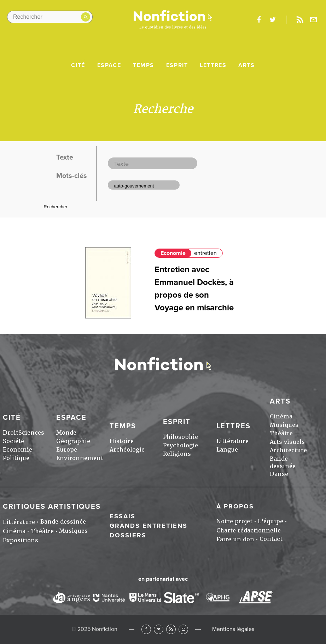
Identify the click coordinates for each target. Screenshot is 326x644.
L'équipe (270, 521)
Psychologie (181, 445)
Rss (300, 20)
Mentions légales (233, 629)
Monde (66, 433)
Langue (227, 450)
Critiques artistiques (52, 507)
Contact (271, 539)
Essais (123, 516)
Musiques (284, 425)
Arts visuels (287, 442)
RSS (171, 629)
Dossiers (128, 535)
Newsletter (314, 20)
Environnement (80, 458)
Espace (109, 65)
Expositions (21, 540)
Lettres (213, 65)
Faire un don (235, 539)
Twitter (159, 629)
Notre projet (234, 521)
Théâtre (281, 433)
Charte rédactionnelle (249, 530)
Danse (279, 474)
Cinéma (281, 416)
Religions (177, 454)
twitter (273, 20)
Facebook (146, 629)
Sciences (31, 433)
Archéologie (127, 450)
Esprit (177, 65)
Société (13, 441)
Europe (67, 450)
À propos (235, 506)
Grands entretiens (149, 526)
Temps (144, 65)
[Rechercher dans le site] (50, 17)
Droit (11, 433)
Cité (78, 65)
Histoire (122, 441)
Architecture (288, 450)
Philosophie (181, 437)
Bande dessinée (283, 463)
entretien (205, 253)
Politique (16, 458)
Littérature (232, 441)
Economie (173, 253)
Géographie (73, 441)
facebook (259, 20)
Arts (246, 65)
